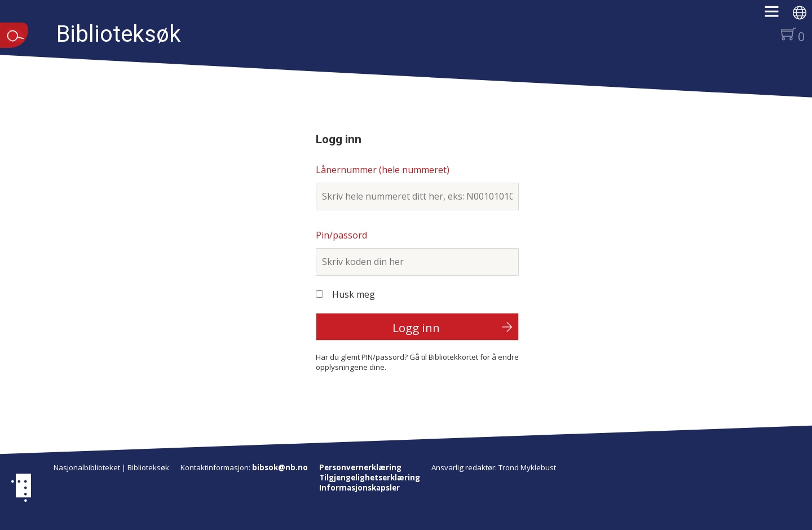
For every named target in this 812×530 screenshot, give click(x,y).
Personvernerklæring (360, 467)
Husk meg (354, 294)
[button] (777, 15)
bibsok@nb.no (280, 467)
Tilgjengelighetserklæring (370, 478)
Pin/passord (341, 235)
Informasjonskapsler (359, 488)
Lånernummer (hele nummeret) (383, 170)
